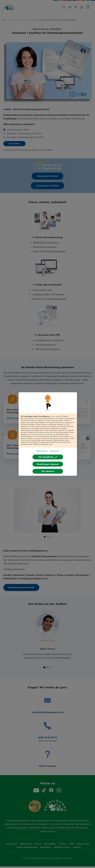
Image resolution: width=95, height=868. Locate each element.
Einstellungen (26, 440)
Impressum (54, 451)
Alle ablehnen (48, 471)
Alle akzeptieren (48, 457)
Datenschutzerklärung (46, 434)
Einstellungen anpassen (48, 464)
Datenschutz (42, 451)
